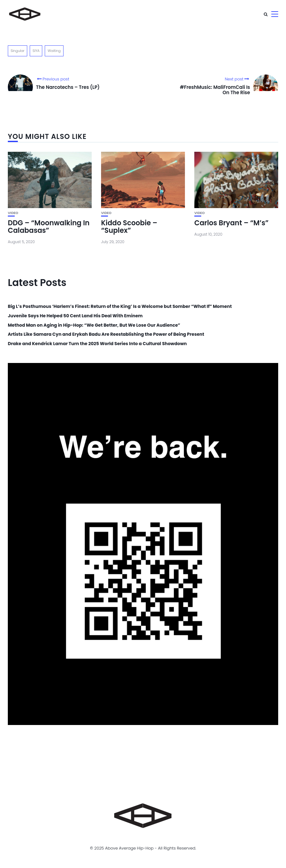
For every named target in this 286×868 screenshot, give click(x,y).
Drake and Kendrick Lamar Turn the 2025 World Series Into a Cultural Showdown (97, 344)
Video (13, 213)
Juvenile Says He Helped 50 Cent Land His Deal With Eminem (75, 316)
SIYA (36, 51)
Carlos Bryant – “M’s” (231, 223)
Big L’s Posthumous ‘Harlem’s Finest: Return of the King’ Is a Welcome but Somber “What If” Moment (120, 306)
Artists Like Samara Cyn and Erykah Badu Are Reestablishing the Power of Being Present (106, 334)
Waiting (54, 51)
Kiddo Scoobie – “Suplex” (129, 227)
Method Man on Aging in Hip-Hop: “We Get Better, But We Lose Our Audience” (94, 325)
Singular (18, 51)
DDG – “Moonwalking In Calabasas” (49, 227)
